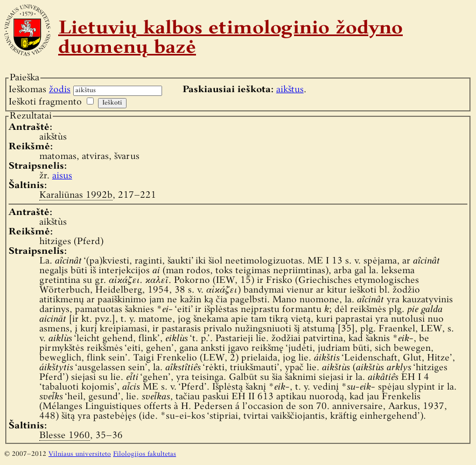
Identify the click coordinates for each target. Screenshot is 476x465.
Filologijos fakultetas (145, 454)
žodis (60, 90)
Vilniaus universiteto (80, 454)
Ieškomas (40, 90)
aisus (62, 176)
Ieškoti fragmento (45, 102)
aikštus (290, 90)
